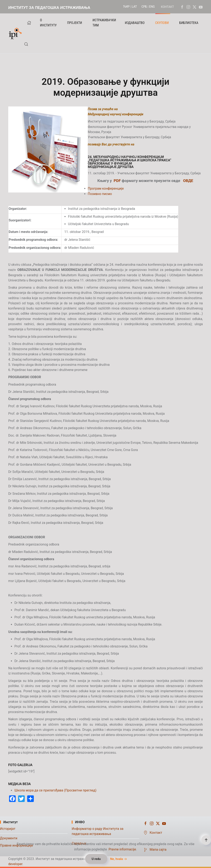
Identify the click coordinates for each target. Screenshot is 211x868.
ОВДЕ (188, 181)
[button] (26, 44)
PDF (117, 181)
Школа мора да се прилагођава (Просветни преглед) (55, 790)
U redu (96, 859)
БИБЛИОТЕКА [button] (189, 23)
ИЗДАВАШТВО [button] (135, 23)
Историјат (8, 829)
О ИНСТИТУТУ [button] (48, 23)
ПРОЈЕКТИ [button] (75, 23)
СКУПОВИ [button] (162, 23)
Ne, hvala (116, 859)
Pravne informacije (122, 849)
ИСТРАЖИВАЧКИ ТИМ (104, 23)
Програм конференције (106, 188)
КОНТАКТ (167, 7)
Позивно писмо (100, 194)
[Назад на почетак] (16, 33)
